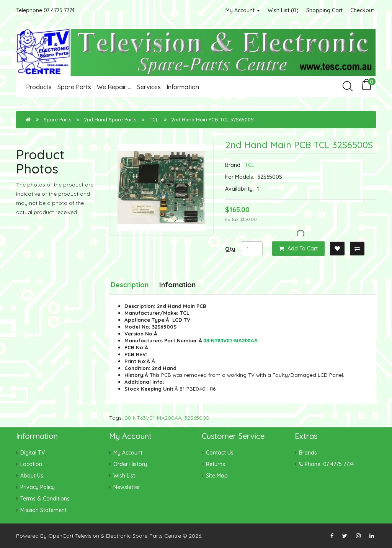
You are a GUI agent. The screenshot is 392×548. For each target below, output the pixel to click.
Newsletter (127, 487)
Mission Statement (43, 510)
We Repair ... (114, 87)
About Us (32, 476)
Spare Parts (74, 87)
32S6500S (197, 418)
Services (149, 87)
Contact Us (220, 453)
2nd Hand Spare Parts (110, 119)
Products (39, 87)
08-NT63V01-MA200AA (153, 418)
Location (31, 464)
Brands (308, 453)
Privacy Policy (38, 487)
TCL (154, 119)
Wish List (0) (283, 10)
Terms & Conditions (45, 499)
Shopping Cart (324, 10)
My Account (243, 10)
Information (183, 87)
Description (130, 285)
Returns (216, 464)
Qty (230, 249)
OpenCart (61, 536)
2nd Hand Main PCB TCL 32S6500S (213, 119)
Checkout (362, 10)
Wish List (124, 476)
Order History (130, 464)
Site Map (217, 476)
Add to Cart (298, 249)
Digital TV (33, 453)
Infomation (177, 285)
